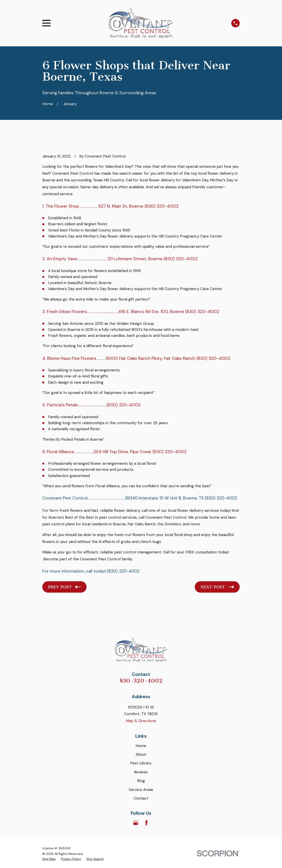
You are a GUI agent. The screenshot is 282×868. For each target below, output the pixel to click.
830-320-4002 (141, 681)
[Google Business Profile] (136, 823)
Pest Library (141, 763)
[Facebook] (146, 823)
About (141, 754)
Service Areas (141, 790)
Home (141, 746)
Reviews (141, 772)
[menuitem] (49, 859)
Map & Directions (141, 721)
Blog (141, 781)
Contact (141, 798)
